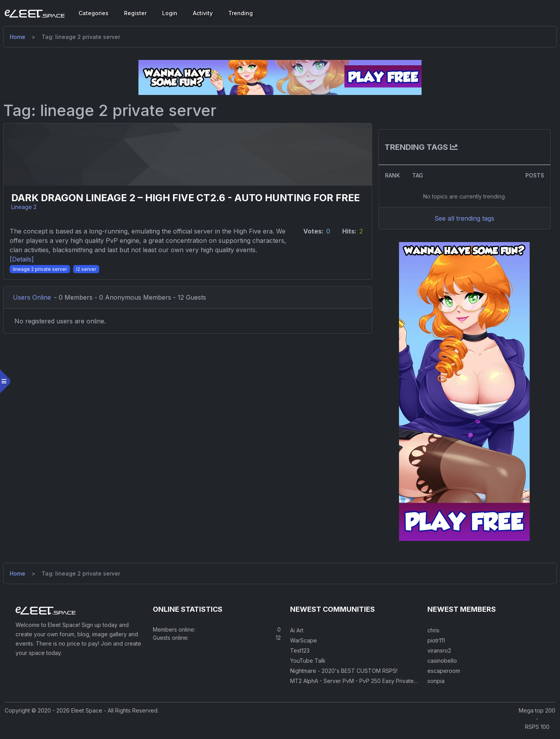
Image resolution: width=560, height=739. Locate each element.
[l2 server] (91, 288)
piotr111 (436, 645)
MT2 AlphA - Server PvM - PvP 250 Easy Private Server (361, 685)
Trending (241, 13)
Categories (94, 13)
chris (433, 635)
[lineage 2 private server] (45, 288)
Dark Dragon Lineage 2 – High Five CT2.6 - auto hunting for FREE (177, 203)
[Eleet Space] (35, 13)
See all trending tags (462, 218)
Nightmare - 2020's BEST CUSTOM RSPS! (344, 675)
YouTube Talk (308, 665)
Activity (203, 13)
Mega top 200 (537, 715)
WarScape (304, 645)
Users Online (37, 316)
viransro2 (439, 655)
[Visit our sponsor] (280, 77)
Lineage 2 (28, 217)
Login (170, 13)
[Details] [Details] (26, 278)
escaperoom (444, 675)
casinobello (442, 665)
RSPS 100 (537, 731)
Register (135, 13)
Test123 (300, 655)
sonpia (436, 685)
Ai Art (297, 635)
